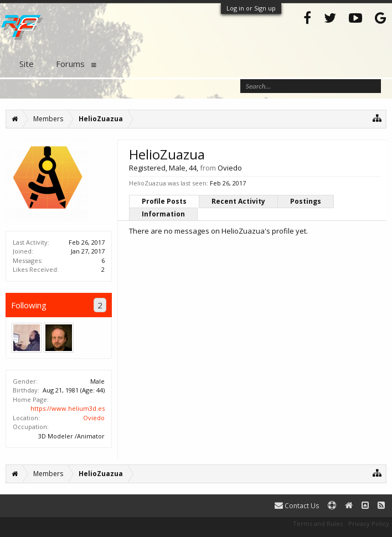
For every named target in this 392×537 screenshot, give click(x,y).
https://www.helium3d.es (68, 408)
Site (27, 64)
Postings (306, 201)
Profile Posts (164, 201)
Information (163, 214)
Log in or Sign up (251, 8)
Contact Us (297, 506)
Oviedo (94, 418)
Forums (70, 64)
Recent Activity (238, 201)
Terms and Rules (318, 523)
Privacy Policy (369, 523)
